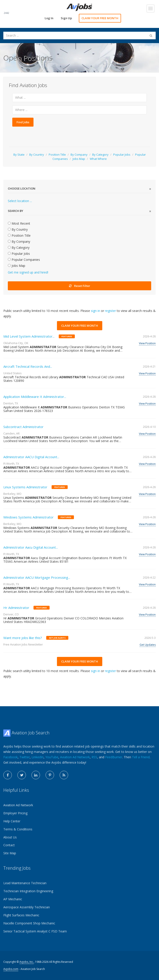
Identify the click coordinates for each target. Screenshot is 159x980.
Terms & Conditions (18, 829)
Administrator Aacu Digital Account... (31, 547)
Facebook (10, 757)
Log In (49, 18)
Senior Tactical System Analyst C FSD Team (35, 931)
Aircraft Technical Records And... (28, 366)
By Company (79, 155)
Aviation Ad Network (75, 757)
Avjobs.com (11, 969)
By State (19, 155)
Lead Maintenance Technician (25, 883)
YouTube (52, 757)
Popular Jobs (122, 155)
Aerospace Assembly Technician (27, 907)
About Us (10, 837)
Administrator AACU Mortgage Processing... (37, 577)
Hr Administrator (16, 608)
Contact (9, 845)
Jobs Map (79, 159)
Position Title (57, 155)
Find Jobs (23, 122)
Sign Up (66, 18)
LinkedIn (38, 757)
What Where (98, 159)
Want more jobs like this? (23, 638)
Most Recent (19, 223)
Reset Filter (80, 286)
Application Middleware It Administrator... (35, 397)
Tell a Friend (141, 757)
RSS (94, 757)
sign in (95, 311)
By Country (37, 155)
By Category (100, 155)
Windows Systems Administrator (28, 517)
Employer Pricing (15, 813)
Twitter (25, 757)
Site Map (10, 853)
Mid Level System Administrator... (29, 336)
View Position (147, 343)
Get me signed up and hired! (28, 272)
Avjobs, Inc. (27, 962)
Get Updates (148, 645)
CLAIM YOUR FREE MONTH (100, 18)
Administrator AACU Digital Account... (31, 457)
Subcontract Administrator (23, 427)
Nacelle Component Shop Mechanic (29, 923)
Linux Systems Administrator (25, 487)
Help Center (12, 821)
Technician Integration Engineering (28, 891)
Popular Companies (24, 260)
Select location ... (20, 201)
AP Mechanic (13, 899)
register (110, 311)
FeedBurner (114, 757)
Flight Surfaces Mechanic (21, 915)
